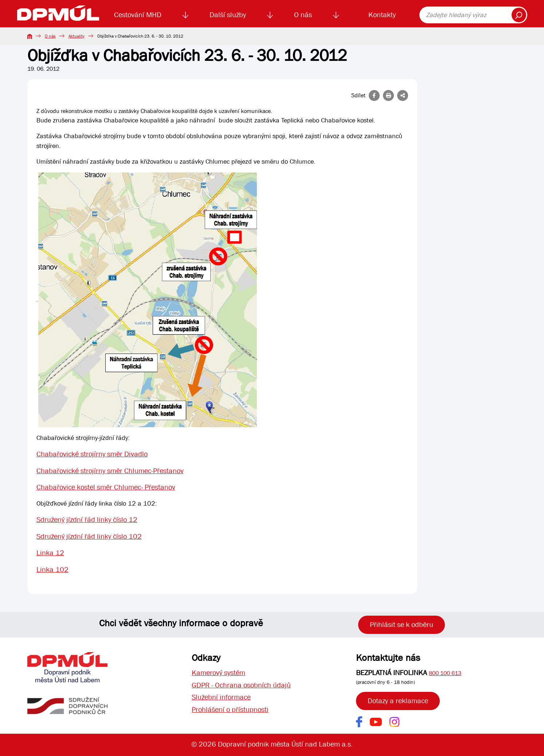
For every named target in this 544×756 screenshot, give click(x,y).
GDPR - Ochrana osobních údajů (241, 685)
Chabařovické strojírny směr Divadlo (92, 454)
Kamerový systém (218, 673)
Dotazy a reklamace (398, 701)
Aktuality (77, 36)
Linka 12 (50, 554)
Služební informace (221, 697)
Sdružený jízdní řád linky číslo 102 (89, 537)
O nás (303, 15)
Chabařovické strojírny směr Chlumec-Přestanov (110, 471)
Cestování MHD (138, 15)
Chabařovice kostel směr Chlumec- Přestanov (106, 488)
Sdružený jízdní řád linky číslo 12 (87, 520)
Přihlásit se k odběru (402, 625)
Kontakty (382, 15)
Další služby (228, 15)
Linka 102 (52, 570)
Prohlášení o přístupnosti (230, 710)
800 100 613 (445, 673)
